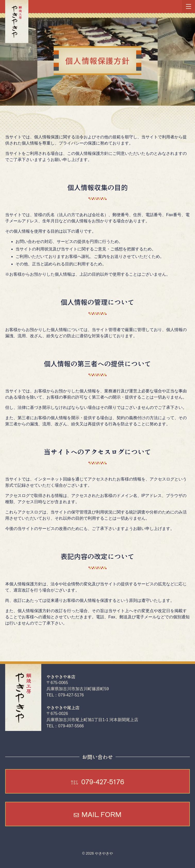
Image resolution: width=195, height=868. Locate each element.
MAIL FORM (101, 814)
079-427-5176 (98, 781)
